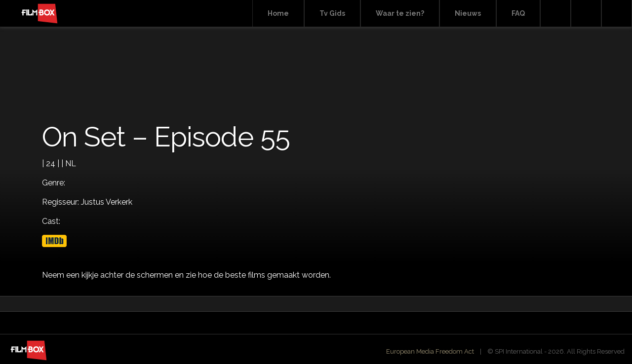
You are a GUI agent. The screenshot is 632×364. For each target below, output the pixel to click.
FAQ (518, 13)
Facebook (586, 14)
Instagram (617, 14)
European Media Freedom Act (430, 351)
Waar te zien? (400, 13)
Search (555, 14)
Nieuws (468, 13)
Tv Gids (332, 13)
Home (278, 13)
